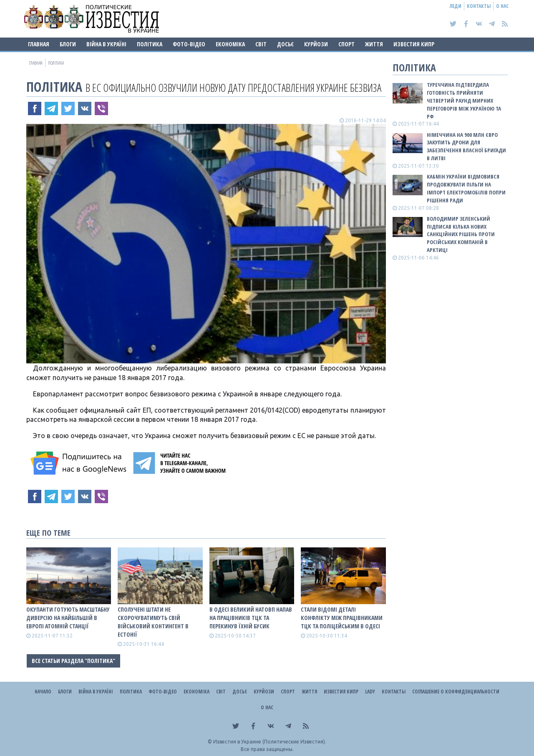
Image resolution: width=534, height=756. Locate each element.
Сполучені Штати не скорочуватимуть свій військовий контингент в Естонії (153, 622)
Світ (261, 44)
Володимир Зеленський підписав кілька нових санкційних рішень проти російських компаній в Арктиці (461, 234)
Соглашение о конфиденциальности (456, 692)
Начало (43, 692)
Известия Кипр (414, 44)
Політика (150, 44)
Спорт (346, 44)
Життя (374, 44)
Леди (456, 6)
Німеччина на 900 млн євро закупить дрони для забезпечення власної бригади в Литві (466, 147)
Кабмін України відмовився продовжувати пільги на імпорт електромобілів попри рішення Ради (466, 188)
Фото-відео (189, 44)
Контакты (479, 6)
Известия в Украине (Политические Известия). (270, 742)
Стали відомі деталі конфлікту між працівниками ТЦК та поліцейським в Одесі (342, 618)
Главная (39, 44)
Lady (370, 692)
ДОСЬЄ (285, 44)
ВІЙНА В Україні (106, 44)
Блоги (68, 44)
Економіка (230, 44)
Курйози (316, 44)
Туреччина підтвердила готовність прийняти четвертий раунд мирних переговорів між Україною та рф (464, 100)
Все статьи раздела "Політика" (73, 661)
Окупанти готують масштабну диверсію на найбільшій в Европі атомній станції (68, 618)
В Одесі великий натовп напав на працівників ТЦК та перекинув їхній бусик (251, 618)
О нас (502, 6)
